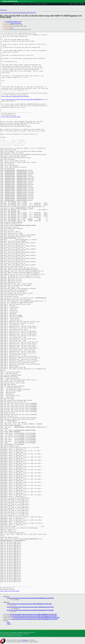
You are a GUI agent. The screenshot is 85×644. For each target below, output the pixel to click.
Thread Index (33, 13)
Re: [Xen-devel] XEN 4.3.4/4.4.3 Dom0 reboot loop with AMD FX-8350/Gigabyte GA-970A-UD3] (30, 598)
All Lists (5, 10)
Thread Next (20, 13)
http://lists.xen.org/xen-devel (11, 117)
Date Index (26, 13)
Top (1, 10)
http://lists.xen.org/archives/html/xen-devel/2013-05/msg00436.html (22, 99)
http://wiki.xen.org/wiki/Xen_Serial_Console (15, 96)
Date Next (8, 13)
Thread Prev (14, 13)
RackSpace (25, 640)
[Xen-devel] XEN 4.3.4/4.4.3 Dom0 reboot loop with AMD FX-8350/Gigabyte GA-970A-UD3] (29, 604)
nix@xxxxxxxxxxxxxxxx (16, 23)
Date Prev (3, 13)
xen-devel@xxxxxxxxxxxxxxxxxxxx (13, 22)
